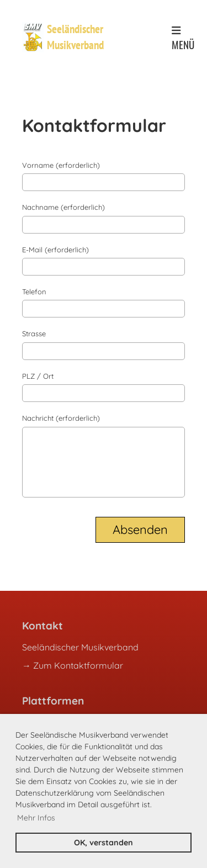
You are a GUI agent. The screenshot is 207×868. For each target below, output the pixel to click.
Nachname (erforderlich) (63, 207)
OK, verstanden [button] (104, 843)
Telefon (34, 292)
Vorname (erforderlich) (61, 165)
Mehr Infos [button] (36, 818)
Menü (183, 38)
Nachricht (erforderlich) (61, 418)
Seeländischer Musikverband (75, 37)
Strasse (34, 334)
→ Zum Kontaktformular (73, 665)
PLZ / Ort (38, 376)
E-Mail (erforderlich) (55, 250)
